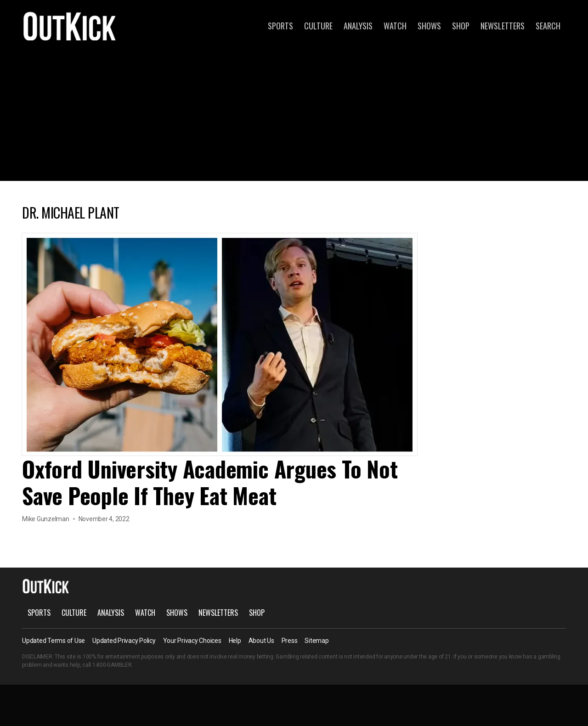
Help (235, 641)
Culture (318, 26)
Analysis (358, 26)
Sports (280, 26)
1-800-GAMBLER (112, 665)
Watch (395, 26)
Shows (429, 26)
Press (290, 641)
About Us (261, 641)
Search (548, 26)
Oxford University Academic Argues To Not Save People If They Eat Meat (210, 482)
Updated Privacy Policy (124, 641)
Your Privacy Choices (192, 641)
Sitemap (317, 641)
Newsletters (503, 26)
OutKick (70, 26)
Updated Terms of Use (54, 641)
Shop (461, 26)
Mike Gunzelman (46, 519)
